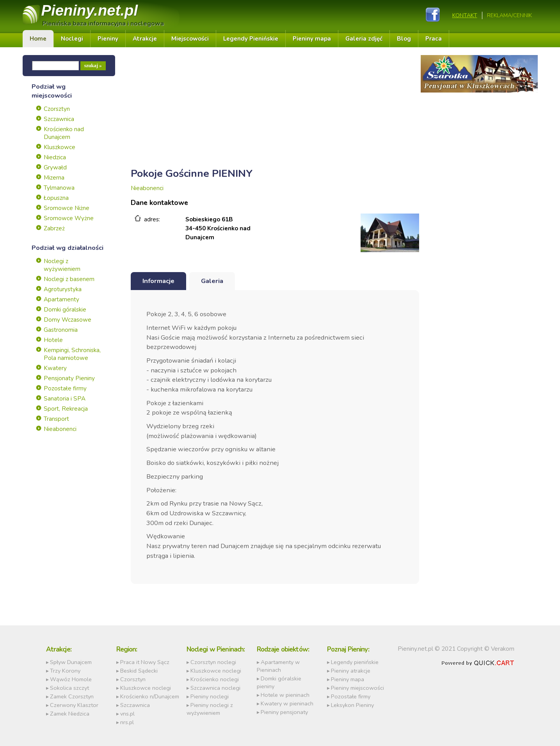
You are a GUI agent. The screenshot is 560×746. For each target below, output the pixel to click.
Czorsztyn (57, 109)
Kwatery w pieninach (287, 703)
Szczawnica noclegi (215, 688)
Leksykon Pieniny (352, 705)
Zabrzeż (54, 228)
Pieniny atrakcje (351, 671)
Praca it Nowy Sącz (145, 662)
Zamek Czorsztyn (72, 696)
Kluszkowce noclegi (146, 688)
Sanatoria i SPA (65, 399)
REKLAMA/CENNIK (509, 15)
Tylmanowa (59, 188)
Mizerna (54, 178)
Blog (404, 39)
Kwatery (55, 368)
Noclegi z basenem (69, 279)
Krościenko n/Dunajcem (150, 696)
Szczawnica (59, 119)
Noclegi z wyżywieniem (62, 265)
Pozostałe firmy (65, 388)
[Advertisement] (275, 110)
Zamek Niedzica (70, 714)
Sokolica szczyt (69, 688)
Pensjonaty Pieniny (69, 378)
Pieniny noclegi (210, 696)
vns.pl (127, 714)
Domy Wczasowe (68, 320)
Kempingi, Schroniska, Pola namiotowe (72, 354)
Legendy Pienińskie (251, 39)
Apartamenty (61, 299)
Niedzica (55, 157)
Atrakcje (145, 39)
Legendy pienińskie (355, 662)
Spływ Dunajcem (71, 662)
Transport (56, 419)
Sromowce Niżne (67, 208)
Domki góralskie (65, 310)
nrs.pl (127, 722)
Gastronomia (61, 330)
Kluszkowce (60, 147)
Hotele (53, 340)
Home (38, 39)
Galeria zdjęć (364, 39)
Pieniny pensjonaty (284, 712)
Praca (434, 39)
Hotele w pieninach (285, 695)
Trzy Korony (65, 671)
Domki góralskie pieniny (279, 682)
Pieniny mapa (312, 39)
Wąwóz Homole (71, 679)
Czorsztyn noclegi (213, 662)
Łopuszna (56, 198)
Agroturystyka (63, 289)
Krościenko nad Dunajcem (64, 133)
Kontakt (465, 15)
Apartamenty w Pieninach (278, 666)
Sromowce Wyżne (69, 218)
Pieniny (90, 10)
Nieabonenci (60, 429)
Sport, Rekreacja (66, 409)
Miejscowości (190, 39)
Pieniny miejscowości (357, 688)
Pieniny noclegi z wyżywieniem (210, 709)
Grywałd (55, 167)
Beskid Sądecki (139, 671)
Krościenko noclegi (215, 679)
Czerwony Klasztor (74, 705)
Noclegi (72, 39)
